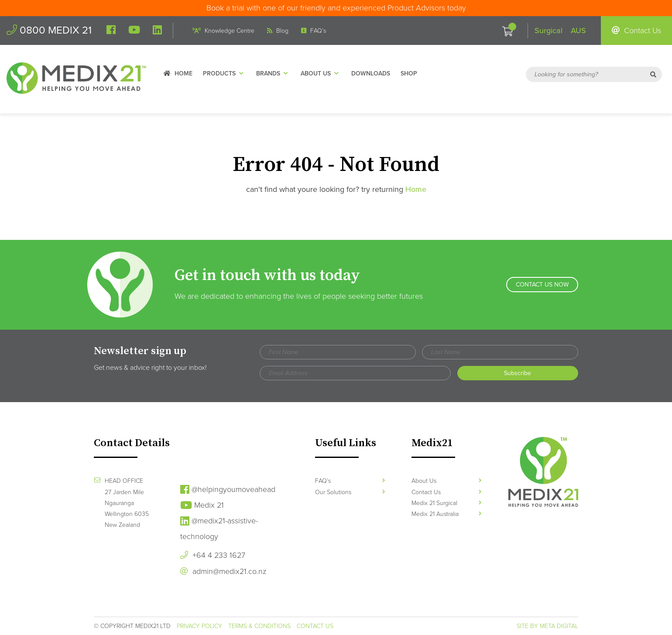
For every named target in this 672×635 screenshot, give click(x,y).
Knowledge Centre (224, 31)
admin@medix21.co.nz (223, 571)
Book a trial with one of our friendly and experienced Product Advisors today (336, 8)
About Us (321, 73)
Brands (273, 73)
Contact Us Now (542, 285)
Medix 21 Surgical (446, 503)
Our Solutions (350, 492)
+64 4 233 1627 (213, 555)
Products (224, 73)
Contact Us (636, 31)
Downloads (371, 73)
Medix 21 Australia (446, 514)
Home (178, 73)
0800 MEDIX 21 (49, 30)
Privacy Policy (199, 626)
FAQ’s (314, 31)
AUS (578, 31)
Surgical (549, 31)
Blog (278, 31)
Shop (409, 73)
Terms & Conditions (259, 626)
